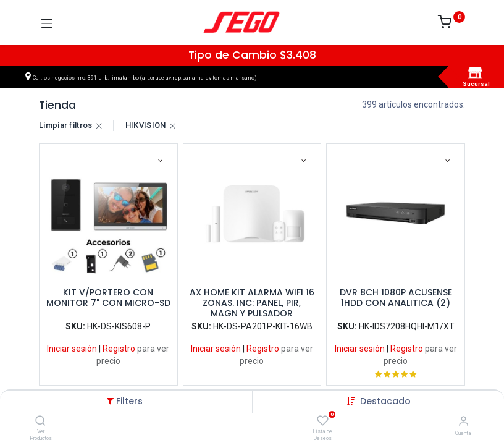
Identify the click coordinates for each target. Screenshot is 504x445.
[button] (385, 401)
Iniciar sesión (72, 349)
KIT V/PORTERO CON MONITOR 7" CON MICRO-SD (108, 298)
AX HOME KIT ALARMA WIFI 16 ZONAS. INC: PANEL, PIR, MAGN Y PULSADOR (252, 303)
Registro (119, 349)
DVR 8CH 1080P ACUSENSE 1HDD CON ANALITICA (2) (396, 298)
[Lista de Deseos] (323, 421)
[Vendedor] (464, 421)
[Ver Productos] (40, 422)
